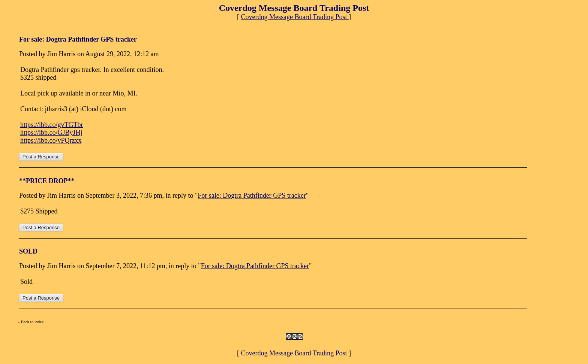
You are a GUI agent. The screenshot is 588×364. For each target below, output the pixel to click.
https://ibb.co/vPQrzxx (51, 140)
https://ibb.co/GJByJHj (51, 133)
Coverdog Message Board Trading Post (295, 17)
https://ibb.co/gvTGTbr (52, 125)
